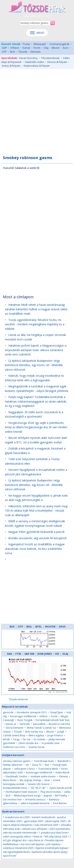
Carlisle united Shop (14, 735)
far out (27, 739)
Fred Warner (60, 803)
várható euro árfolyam (35, 829)
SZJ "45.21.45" (38, 788)
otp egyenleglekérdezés (16, 852)
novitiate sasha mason (43, 776)
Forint (37, 48)
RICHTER (50, 627)
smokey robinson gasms (17, 761)
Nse (47, 765)
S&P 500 (29, 654)
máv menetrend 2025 (46, 825)
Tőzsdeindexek (50, 58)
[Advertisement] (37, 110)
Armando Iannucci (35, 799)
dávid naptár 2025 (55, 821)
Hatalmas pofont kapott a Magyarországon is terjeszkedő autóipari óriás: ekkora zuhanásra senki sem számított (36, 350)
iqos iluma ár (36, 840)
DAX (10, 654)
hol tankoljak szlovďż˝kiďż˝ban (53, 720)
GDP (4, 48)
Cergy (16, 739)
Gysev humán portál (61, 788)
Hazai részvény (28, 58)
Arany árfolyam (11, 66)
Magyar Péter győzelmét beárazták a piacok (36, 532)
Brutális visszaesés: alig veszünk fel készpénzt (37, 538)
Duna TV (37, 765)
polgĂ (61, 732)
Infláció (15, 48)
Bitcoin (56, 48)
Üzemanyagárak (59, 44)
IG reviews (39, 739)
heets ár (38, 837)
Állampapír (40, 44)
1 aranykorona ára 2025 (16, 817)
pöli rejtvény (53, 844)
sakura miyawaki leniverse (35, 803)
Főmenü (63, 776)
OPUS (62, 627)
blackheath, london (16, 776)
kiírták (6, 739)
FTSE (18, 654)
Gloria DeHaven (15, 728)
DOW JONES (45, 654)
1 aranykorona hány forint (53, 833)
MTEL (39, 627)
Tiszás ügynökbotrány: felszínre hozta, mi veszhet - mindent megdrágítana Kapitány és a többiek (35, 324)
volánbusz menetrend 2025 (18, 848)
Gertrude (25, 724)
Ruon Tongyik (25, 720)
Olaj (46, 48)
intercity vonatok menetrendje (20, 833)
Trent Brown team (44, 761)
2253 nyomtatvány (60, 829)
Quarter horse (36, 747)
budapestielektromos (15, 788)
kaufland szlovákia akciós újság (49, 852)
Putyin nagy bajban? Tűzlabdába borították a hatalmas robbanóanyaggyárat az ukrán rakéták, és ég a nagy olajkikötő (36, 401)
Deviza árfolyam (57, 62)
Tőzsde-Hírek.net (18, 699)
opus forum (10, 856)
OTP (4, 52)
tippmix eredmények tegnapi (52, 848)
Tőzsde (23, 52)
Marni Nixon (10, 780)
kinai (47, 780)
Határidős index (34, 62)
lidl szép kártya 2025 (56, 837)
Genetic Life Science (39, 784)
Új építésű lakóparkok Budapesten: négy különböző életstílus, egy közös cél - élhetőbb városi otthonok (34, 365)
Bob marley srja (34, 732)
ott (27, 765)
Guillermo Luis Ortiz (14, 747)
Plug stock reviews (51, 792)
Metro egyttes (36, 735)
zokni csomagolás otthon (17, 837)
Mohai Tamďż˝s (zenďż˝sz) (41, 728)
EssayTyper (57, 712)
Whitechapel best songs (27, 796)
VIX (57, 654)
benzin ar (11, 724)
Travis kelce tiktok (48, 769)
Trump (26, 44)
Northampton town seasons (21, 792)
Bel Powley (61, 796)
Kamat (26, 48)
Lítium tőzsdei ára (28, 743)
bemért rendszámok (43, 817)
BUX (13, 52)
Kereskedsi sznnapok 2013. (32, 712)
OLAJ (65, 654)
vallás (67, 792)
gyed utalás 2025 (34, 821)
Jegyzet (48, 796)
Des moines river (12, 799)
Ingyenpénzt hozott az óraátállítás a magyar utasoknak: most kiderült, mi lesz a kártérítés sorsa (35, 549)
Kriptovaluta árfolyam (37, 66)
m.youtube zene (51, 743)
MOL (29, 627)
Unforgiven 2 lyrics (24, 769)
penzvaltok (39, 724)
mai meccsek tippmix (32, 844)
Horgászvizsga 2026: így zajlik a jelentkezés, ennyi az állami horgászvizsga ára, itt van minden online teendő (36, 427)
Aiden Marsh (62, 772)
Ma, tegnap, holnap (30, 780)
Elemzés (36, 52)
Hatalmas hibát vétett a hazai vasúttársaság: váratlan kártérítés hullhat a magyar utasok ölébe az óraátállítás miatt (36, 309)
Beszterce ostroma (59, 724)
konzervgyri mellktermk (23, 716)
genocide (8, 712)
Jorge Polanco (55, 735)
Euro (66, 48)
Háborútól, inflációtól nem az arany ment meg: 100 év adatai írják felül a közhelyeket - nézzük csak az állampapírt (36, 511)
